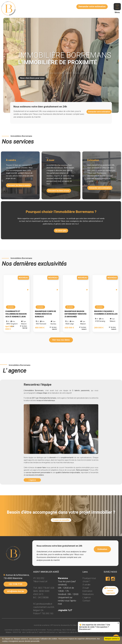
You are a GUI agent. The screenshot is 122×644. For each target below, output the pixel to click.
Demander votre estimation (99, 112)
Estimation (102, 549)
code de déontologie (76, 632)
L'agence (32, 480)
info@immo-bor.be (16, 591)
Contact (86, 601)
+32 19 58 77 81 (15, 584)
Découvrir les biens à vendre (19, 185)
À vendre (86, 585)
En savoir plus (61, 231)
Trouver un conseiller (61, 520)
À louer (86, 588)
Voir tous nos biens (61, 340)
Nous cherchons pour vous (32, 78)
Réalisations (88, 594)
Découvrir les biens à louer (59, 191)
